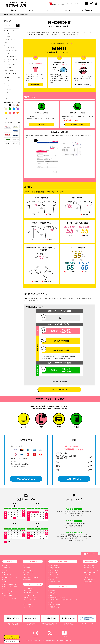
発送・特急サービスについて (32, 577)
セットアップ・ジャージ (11, 51)
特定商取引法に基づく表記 (57, 598)
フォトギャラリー (55, 575)
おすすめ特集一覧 (55, 568)
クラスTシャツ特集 (55, 582)
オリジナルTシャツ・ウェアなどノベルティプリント (44, 641)
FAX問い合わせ (88, 575)
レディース (7, 83)
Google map (78, 509)
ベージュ (6, 110)
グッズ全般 (7, 68)
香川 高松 (70, 521)
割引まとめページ (29, 575)
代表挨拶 (52, 593)
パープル (18, 110)
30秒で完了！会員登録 (83, 84)
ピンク (10, 113)
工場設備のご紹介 (55, 607)
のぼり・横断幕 (9, 70)
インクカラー (28, 602)
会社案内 (52, 591)
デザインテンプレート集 (31, 593)
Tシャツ (7, 34)
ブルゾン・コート (9, 48)
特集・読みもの (63, 561)
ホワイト (6, 106)
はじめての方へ (28, 565)
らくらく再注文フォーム (91, 570)
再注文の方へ (28, 568)
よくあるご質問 (28, 573)
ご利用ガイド (33, 561)
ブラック (10, 106)
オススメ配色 (28, 605)
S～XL (6, 96)
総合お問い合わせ (89, 565)
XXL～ (6, 98)
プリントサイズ (28, 607)
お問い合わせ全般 (86, 10)
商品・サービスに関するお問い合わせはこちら (74, 539)
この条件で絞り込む (12, 637)
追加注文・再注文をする (35, 85)
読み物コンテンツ (55, 573)
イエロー (6, 113)
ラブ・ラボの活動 (55, 605)
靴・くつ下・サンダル (10, 73)
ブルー (14, 110)
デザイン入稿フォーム (90, 573)
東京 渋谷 (70, 509)
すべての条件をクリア (12, 642)
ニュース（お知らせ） (56, 570)
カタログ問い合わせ (90, 580)
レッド (14, 113)
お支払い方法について (30, 570)
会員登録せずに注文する (77, 125)
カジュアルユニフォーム (11, 59)
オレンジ (18, 113)
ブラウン (18, 106)
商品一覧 (14, 10)
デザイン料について (30, 591)
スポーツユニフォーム (10, 56)
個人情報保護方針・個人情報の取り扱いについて (63, 600)
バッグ (6, 42)
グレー (14, 106)
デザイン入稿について (30, 588)
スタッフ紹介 (53, 595)
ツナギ (6, 53)
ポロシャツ (7, 36)
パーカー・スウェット (10, 39)
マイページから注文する (41, 125)
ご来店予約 (87, 577)
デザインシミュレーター (31, 595)
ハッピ (6, 62)
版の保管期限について (30, 580)
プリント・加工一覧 (30, 600)
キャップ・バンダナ (10, 65)
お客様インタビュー (55, 577)
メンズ (6, 80)
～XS (6, 93)
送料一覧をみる (74, 479)
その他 (6, 117)
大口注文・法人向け (90, 568)
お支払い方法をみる (26, 479)
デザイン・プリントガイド (33, 584)
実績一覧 (52, 602)
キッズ (6, 86)
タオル (6, 45)
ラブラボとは (63, 587)
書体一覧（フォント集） (31, 598)
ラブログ (52, 580)
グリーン (10, 110)
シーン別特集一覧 (55, 565)
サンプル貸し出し (89, 582)
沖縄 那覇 (70, 532)
